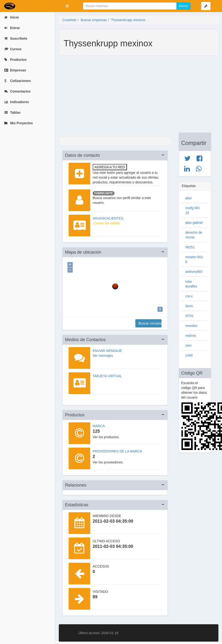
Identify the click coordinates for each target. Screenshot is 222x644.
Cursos (13, 49)
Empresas (15, 70)
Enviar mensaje (107, 350)
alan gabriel (194, 223)
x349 (189, 355)
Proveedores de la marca (117, 450)
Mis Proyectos (19, 123)
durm (189, 306)
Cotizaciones (18, 81)
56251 (190, 247)
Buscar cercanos (150, 322)
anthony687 (194, 272)
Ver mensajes (103, 354)
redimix (191, 336)
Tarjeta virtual (107, 375)
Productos (15, 60)
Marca (99, 425)
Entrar (12, 28)
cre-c (189, 296)
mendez (191, 326)
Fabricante (104, 193)
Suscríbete (16, 38)
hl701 (189, 316)
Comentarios (17, 91)
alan (188, 198)
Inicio (12, 17)
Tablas (12, 113)
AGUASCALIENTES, (108, 218)
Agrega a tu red (110, 167)
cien (188, 345)
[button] (67, 6)
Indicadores (17, 102)
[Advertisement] (135, 96)
